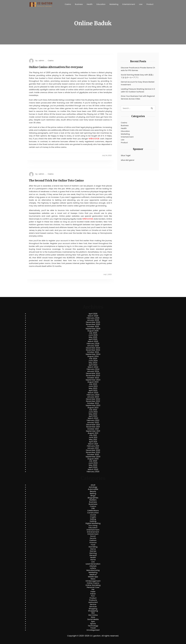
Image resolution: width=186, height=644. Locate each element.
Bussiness (93, 504)
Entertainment (129, 4)
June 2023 (93, 386)
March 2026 (93, 316)
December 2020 (93, 450)
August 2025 (93, 331)
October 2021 (93, 429)
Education (101, 4)
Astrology (93, 487)
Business (79, 4)
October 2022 (93, 403)
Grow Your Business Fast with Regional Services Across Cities (138, 97)
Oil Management (93, 581)
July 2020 (93, 461)
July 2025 (93, 333)
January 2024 (93, 371)
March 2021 (93, 444)
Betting (93, 493)
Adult (93, 485)
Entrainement (93, 532)
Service (93, 604)
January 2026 (93, 320)
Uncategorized (93, 630)
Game (93, 549)
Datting (93, 521)
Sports (93, 624)
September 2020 (93, 457)
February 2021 (93, 446)
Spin (93, 621)
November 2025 (93, 324)
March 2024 (93, 367)
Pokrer (93, 594)
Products (93, 600)
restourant (93, 602)
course (93, 515)
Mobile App (93, 577)
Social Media (93, 619)
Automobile (93, 489)
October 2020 (93, 454)
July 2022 (93, 410)
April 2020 (93, 467)
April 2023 (93, 391)
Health (90, 4)
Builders (93, 500)
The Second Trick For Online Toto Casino (56, 180)
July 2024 (93, 359)
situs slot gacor (128, 160)
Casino (68, 4)
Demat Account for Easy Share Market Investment (138, 83)
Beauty (93, 491)
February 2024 (93, 369)
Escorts (93, 538)
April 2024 (93, 365)
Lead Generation (93, 564)
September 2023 (93, 380)
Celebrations (93, 511)
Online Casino (93, 583)
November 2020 (93, 452)
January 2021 (93, 448)
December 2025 (93, 322)
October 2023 (93, 378)
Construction (93, 513)
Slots (93, 617)
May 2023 (93, 388)
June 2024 (93, 361)
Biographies (93, 498)
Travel (93, 628)
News (93, 579)
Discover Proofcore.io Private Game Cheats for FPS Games (138, 69)
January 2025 (93, 346)
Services (93, 607)
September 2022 (93, 405)
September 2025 (93, 329)
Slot (93, 613)
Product (150, 4)
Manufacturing (93, 570)
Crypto (93, 517)
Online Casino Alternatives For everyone (56, 67)
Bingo (93, 496)
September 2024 (93, 354)
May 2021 (93, 440)
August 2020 (93, 459)
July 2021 (93, 435)
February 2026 (93, 318)
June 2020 (93, 463)
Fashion (93, 540)
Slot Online (93, 615)
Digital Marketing (93, 523)
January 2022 (93, 422)
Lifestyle (93, 566)
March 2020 (93, 469)
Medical (93, 575)
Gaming (93, 553)
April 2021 (93, 442)
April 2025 (93, 339)
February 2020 (93, 472)
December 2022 (93, 399)
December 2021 (93, 425)
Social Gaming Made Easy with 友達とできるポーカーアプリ (137, 76)
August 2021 (93, 433)
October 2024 (93, 352)
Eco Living (93, 525)
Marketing (114, 4)
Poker (93, 592)
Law (141, 4)
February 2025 (93, 344)
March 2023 (93, 393)
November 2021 (93, 427)
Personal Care (93, 587)
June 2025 (93, 335)
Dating (93, 519)
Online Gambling (93, 585)
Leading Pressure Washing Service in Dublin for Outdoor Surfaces (138, 90)
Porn (93, 596)
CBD (93, 508)
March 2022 (93, 418)
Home (93, 560)
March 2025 (93, 341)
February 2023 (93, 395)
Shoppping (93, 611)
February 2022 (93, 420)
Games (93, 551)
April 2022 (93, 416)
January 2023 (93, 397)
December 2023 (93, 373)
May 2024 (93, 363)
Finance (93, 543)
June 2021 (93, 437)
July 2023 (93, 384)
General (93, 555)
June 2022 (93, 412)
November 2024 (93, 350)
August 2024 (93, 356)
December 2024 (93, 348)
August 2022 (93, 408)
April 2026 (93, 314)
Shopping (93, 609)
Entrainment (93, 534)
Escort (93, 536)
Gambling (93, 547)
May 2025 (93, 337)
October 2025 (93, 327)
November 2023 (93, 376)
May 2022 (93, 414)
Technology (93, 626)
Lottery (93, 568)
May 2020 (93, 465)
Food (93, 545)
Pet (93, 589)
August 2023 (93, 382)
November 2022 (93, 401)
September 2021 (93, 431)
